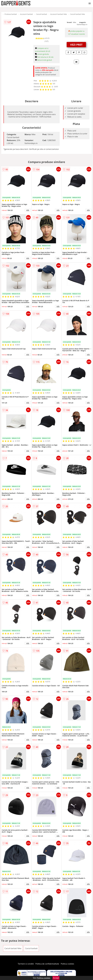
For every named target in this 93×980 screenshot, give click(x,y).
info (28, 210)
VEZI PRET (76, 45)
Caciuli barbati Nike (78, 14)
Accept (56, 978)
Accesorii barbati (27, 14)
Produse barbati (11, 14)
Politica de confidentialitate (47, 964)
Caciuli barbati (42, 14)
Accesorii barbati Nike (59, 14)
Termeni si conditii (26, 964)
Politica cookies (67, 964)
